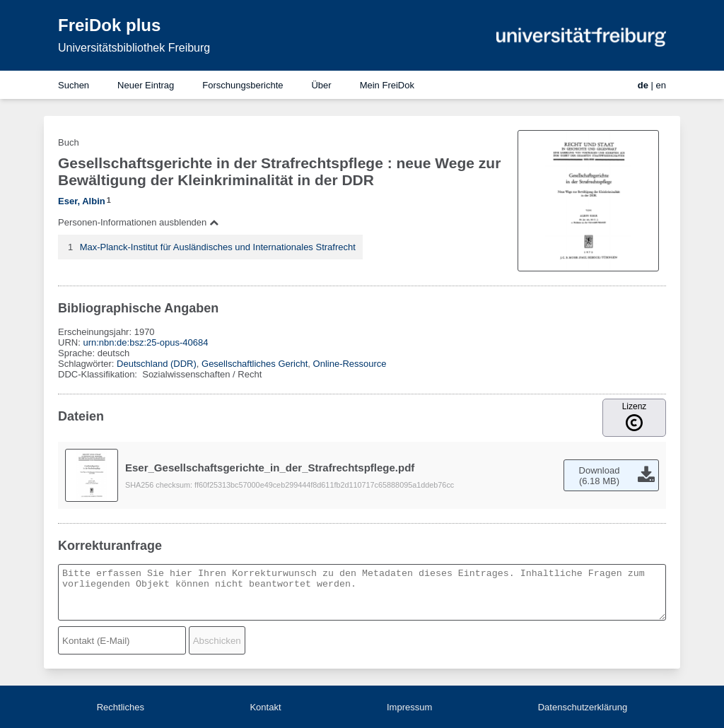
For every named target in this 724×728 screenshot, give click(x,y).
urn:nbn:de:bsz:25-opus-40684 (145, 342)
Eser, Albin (82, 201)
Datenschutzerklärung (583, 707)
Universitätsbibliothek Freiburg (134, 48)
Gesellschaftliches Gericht (255, 364)
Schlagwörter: (87, 364)
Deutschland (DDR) (157, 364)
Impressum (409, 707)
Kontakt (265, 707)
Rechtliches (121, 707)
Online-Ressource (350, 364)
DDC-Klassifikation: (99, 374)
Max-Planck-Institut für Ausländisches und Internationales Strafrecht (218, 247)
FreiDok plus (109, 25)
